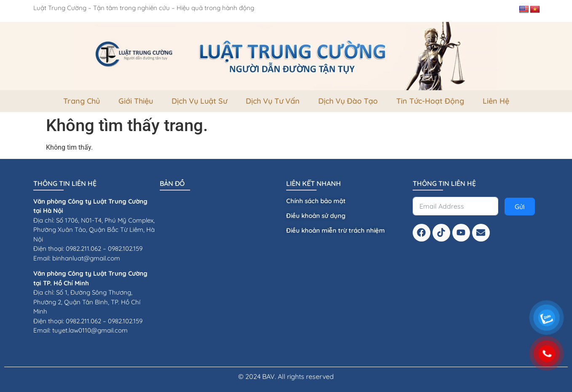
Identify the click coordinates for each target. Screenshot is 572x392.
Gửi (520, 207)
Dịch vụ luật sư (199, 101)
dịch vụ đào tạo (348, 101)
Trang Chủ (82, 101)
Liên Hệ (496, 101)
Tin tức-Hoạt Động (430, 101)
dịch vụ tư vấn (273, 101)
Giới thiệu (136, 101)
